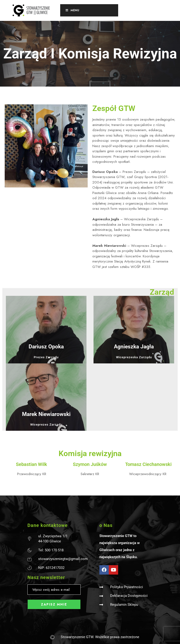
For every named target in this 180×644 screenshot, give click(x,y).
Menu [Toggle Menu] (72, 10)
